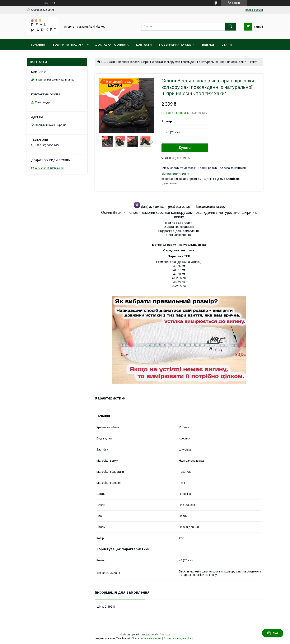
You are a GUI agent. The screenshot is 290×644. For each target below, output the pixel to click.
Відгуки (208, 45)
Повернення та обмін (177, 45)
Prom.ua (165, 635)
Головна (38, 45)
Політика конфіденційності (179, 638)
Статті (227, 45)
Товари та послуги (68, 45)
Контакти (144, 45)
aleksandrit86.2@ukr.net (50, 168)
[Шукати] (230, 27)
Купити (185, 148)
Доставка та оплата (112, 45)
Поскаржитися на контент (147, 638)
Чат (273, 633)
